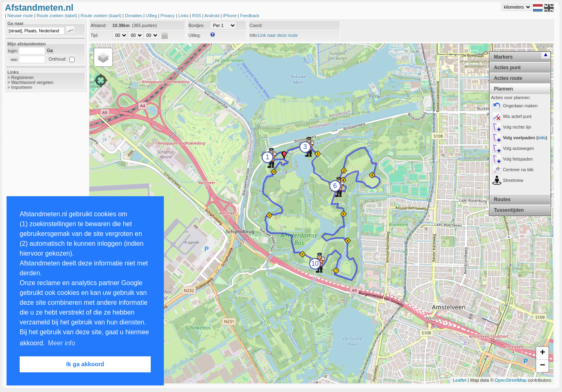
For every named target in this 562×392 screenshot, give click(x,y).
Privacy (168, 16)
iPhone (230, 16)
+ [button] (543, 353)
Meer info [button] (62, 343)
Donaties (134, 16)
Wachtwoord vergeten (32, 82)
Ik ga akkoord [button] (85, 364)
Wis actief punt (517, 116)
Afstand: (99, 25)
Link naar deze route (278, 35)
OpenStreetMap (511, 380)
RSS (197, 16)
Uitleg (152, 16)
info (542, 138)
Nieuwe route (21, 16)
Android (213, 16)
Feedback (250, 16)
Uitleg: (195, 35)
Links (184, 16)
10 (315, 264)
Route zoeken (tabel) (57, 16)
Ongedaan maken (520, 106)
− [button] (543, 366)
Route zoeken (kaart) (102, 16)
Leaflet (460, 380)
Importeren (22, 87)
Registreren (22, 77)
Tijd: (95, 35)
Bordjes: (196, 25)
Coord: (256, 25)
